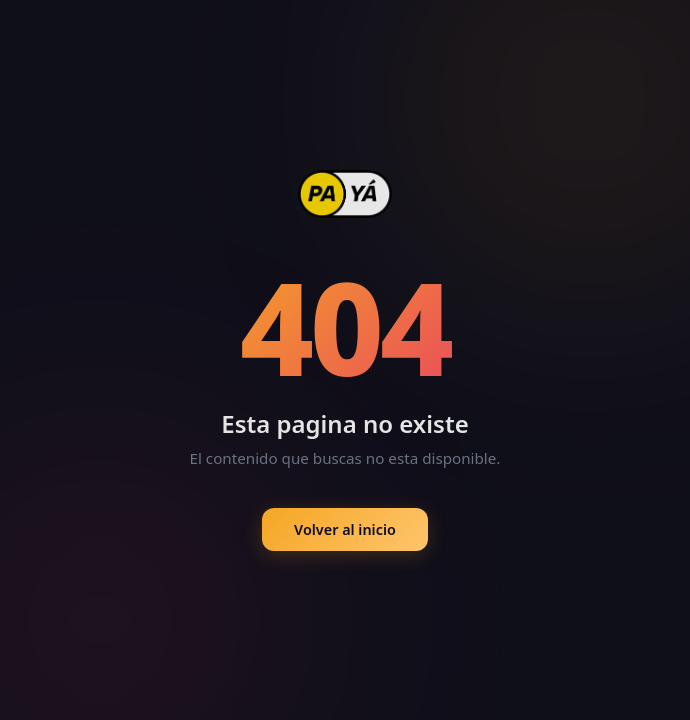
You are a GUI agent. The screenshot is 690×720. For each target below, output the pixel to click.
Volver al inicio (345, 530)
